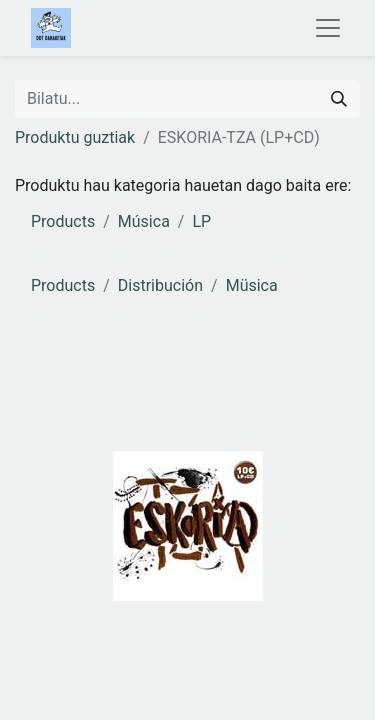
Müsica (252, 285)
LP (201, 221)
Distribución (160, 285)
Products (63, 221)
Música (144, 221)
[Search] (339, 99)
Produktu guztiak (75, 137)
